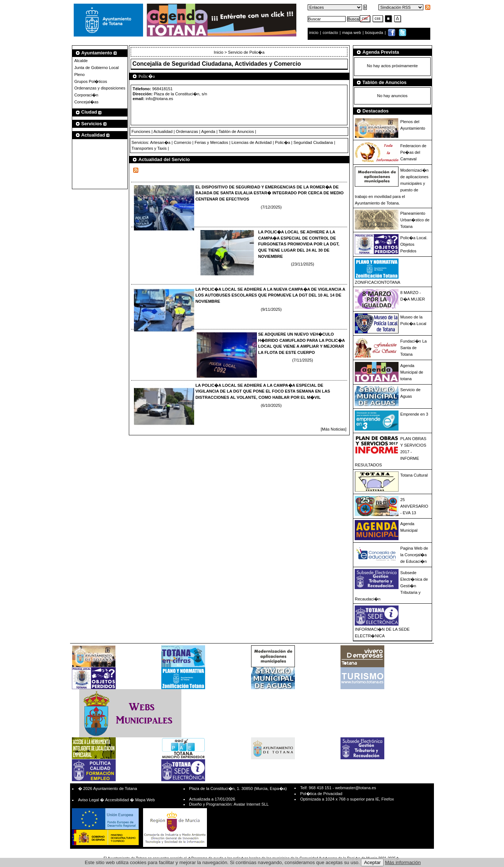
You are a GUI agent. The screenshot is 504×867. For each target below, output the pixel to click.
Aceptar (372, 862)
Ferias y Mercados (211, 142)
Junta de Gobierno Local (96, 68)
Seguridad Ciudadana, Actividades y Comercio (236, 64)
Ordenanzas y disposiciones (100, 88)
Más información (403, 862)
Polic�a (282, 142)
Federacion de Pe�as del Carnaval (413, 152)
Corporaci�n (86, 95)
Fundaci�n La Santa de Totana (414, 348)
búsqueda (375, 33)
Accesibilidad (117, 800)
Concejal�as (86, 102)
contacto (330, 33)
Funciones (141, 131)
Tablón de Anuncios (236, 131)
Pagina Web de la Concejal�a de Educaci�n (414, 555)
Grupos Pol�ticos (91, 81)
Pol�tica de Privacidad (321, 794)
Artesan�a (160, 142)
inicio (314, 33)
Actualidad (163, 131)
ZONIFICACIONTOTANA (378, 282)
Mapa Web (145, 800)
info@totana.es (159, 99)
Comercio (182, 142)
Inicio (219, 52)
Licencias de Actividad (251, 142)
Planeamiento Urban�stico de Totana (415, 220)
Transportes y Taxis (149, 148)
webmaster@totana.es (355, 788)
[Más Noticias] (334, 429)
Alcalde (81, 61)
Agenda (208, 131)
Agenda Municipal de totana (412, 372)
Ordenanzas (187, 131)
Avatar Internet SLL (251, 804)
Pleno (79, 75)
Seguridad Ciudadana (313, 142)
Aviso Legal (89, 800)
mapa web (352, 33)
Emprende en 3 (414, 414)
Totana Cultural (414, 475)
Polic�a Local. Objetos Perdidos (414, 244)
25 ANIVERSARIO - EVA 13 (414, 506)
